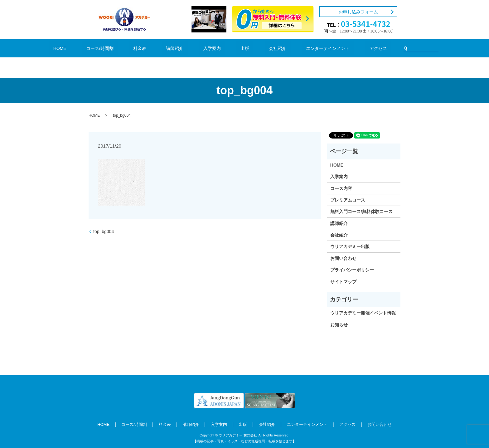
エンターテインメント (299, 48)
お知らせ (339, 325)
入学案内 (213, 48)
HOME (99, 48)
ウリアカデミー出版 (350, 246)
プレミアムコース (348, 200)
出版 (236, 48)
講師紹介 (185, 48)
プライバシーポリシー (352, 270)
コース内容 (341, 188)
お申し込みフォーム (358, 12)
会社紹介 (259, 48)
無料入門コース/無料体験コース (361, 212)
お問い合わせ (343, 258)
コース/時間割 (129, 48)
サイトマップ (343, 282)
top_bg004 (104, 231)
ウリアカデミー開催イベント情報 (363, 313)
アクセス (339, 48)
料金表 (160, 48)
